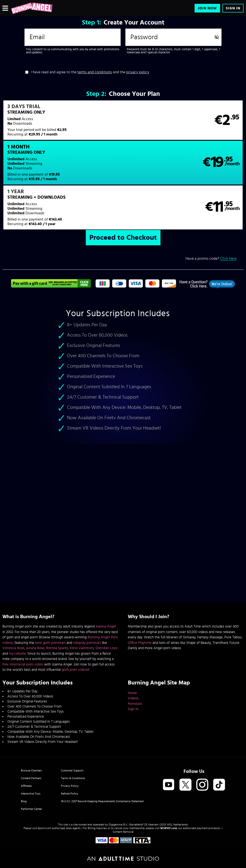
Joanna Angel (106, 626)
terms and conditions (95, 72)
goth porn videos (75, 670)
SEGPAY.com (169, 828)
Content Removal (123, 832)
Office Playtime (140, 643)
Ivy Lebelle (17, 654)
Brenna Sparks (57, 648)
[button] (62, 123)
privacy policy (138, 72)
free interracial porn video (23, 664)
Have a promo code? (211, 221)
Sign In (233, 8)
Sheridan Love (106, 648)
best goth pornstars (50, 643)
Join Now (207, 8)
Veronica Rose (13, 648)
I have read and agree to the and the (90, 72)
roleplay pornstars (87, 643)
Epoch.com (45, 828)
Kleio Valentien (82, 648)
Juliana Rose (35, 648)
